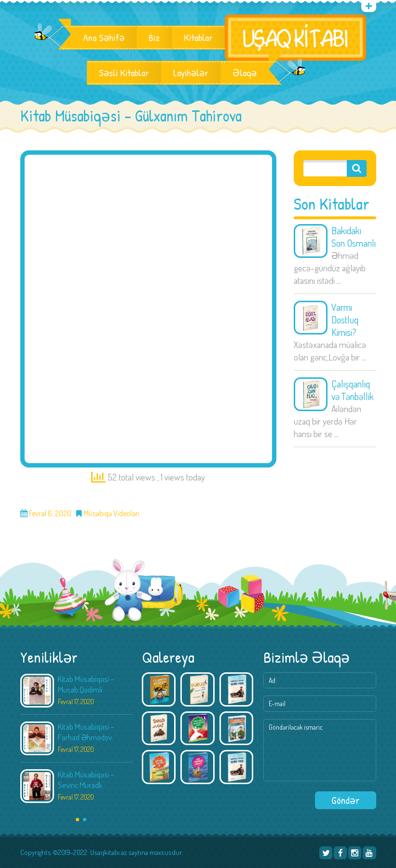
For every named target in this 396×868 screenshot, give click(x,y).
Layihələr (191, 73)
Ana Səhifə (104, 38)
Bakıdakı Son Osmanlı (354, 237)
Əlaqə (245, 73)
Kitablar (198, 38)
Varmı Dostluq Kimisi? (345, 320)
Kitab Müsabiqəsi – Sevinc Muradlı (86, 780)
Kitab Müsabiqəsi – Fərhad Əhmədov (86, 732)
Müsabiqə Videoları (112, 514)
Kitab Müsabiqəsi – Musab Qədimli (86, 684)
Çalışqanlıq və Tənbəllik (353, 390)
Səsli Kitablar (124, 73)
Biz (154, 38)
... (339, 280)
